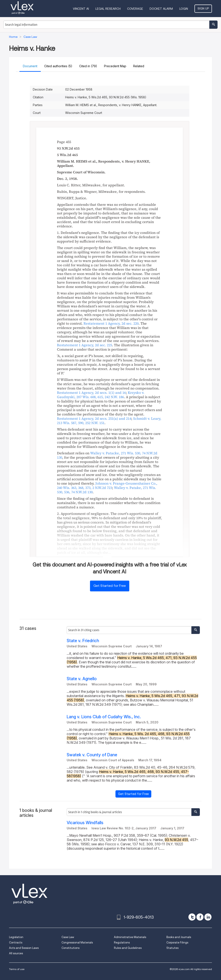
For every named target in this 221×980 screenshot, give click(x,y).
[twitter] (192, 917)
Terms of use (17, 969)
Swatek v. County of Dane (92, 755)
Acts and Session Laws (24, 948)
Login (184, 9)
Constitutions (70, 948)
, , (101, 395)
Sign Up (203, 8)
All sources (16, 953)
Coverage (135, 9)
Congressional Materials (77, 942)
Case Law (68, 937)
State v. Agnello (82, 679)
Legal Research (108, 9)
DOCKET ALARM (161, 9)
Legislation (16, 937)
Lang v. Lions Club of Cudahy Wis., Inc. (104, 717)
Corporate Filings (177, 942)
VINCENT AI (81, 9)
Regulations (122, 942)
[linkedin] (208, 917)
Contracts (16, 942)
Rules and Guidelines (128, 948)
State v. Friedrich (83, 641)
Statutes (172, 948)
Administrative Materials (130, 937)
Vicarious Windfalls (85, 823)
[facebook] (200, 917)
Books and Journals (179, 937)
